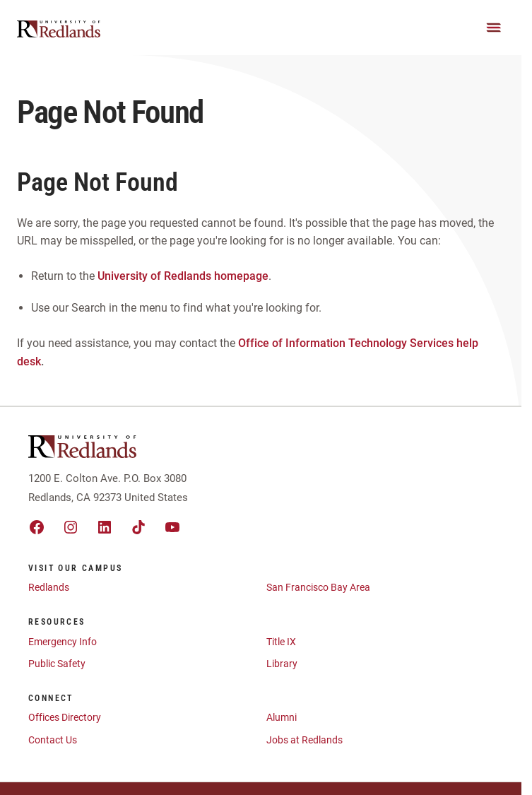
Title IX (281, 642)
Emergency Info (63, 642)
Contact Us (53, 740)
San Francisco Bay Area (318, 587)
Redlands (49, 587)
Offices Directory (65, 717)
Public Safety (57, 664)
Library (282, 664)
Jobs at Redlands (305, 740)
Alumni (282, 717)
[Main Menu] (494, 28)
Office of (260, 343)
